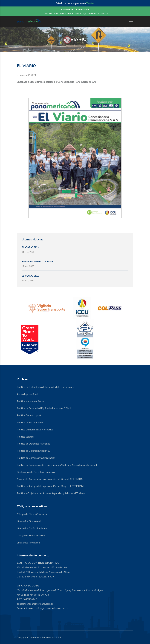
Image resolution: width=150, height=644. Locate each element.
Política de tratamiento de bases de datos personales (45, 387)
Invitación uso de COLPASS (37, 261)
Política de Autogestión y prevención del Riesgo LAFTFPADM (50, 486)
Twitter (90, 3)
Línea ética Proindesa (28, 542)
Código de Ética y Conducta (32, 514)
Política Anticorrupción (29, 415)
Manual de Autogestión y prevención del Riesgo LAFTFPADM (50, 479)
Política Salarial (25, 437)
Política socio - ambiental (31, 401)
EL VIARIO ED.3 (30, 276)
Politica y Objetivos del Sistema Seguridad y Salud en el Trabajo (51, 493)
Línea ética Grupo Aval (29, 521)
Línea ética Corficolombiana (32, 528)
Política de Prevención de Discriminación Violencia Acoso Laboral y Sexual (57, 465)
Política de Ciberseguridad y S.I (34, 451)
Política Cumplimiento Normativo (35, 429)
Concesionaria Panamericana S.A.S (44, 637)
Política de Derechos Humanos (33, 443)
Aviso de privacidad (27, 394)
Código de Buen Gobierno (31, 535)
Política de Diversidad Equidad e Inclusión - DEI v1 (44, 408)
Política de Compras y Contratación (36, 458)
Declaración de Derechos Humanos (36, 472)
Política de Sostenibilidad (31, 422)
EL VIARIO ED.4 (30, 247)
